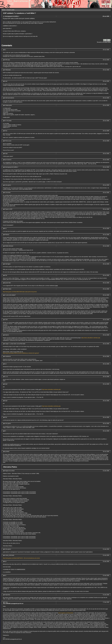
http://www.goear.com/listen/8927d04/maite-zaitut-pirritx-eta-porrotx (20, 292)
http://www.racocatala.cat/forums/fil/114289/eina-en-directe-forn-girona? (21, 353)
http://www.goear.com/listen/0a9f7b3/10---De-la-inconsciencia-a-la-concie (21, 558)
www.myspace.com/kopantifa (66, 613)
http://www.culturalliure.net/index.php (91, 338)
